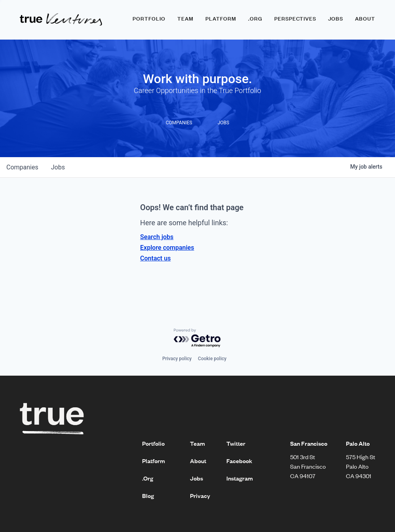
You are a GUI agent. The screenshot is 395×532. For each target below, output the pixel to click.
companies (22, 167)
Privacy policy (177, 359)
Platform (221, 19)
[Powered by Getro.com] (197, 338)
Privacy (200, 496)
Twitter (236, 443)
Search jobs (157, 237)
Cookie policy (212, 359)
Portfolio (149, 19)
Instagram (240, 478)
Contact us (155, 258)
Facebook (239, 461)
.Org (148, 478)
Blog (148, 496)
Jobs (336, 19)
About (365, 19)
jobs (58, 167)
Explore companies (167, 248)
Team (185, 19)
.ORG (255, 19)
